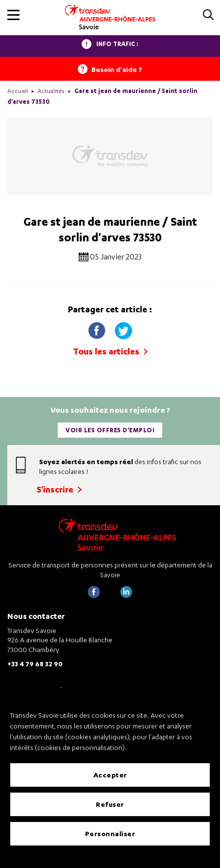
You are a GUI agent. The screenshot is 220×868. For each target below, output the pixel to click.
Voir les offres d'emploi (110, 430)
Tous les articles (110, 351)
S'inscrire (59, 489)
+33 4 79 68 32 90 (35, 664)
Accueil (18, 91)
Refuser (110, 804)
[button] (13, 15)
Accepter (110, 775)
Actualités (51, 91)
